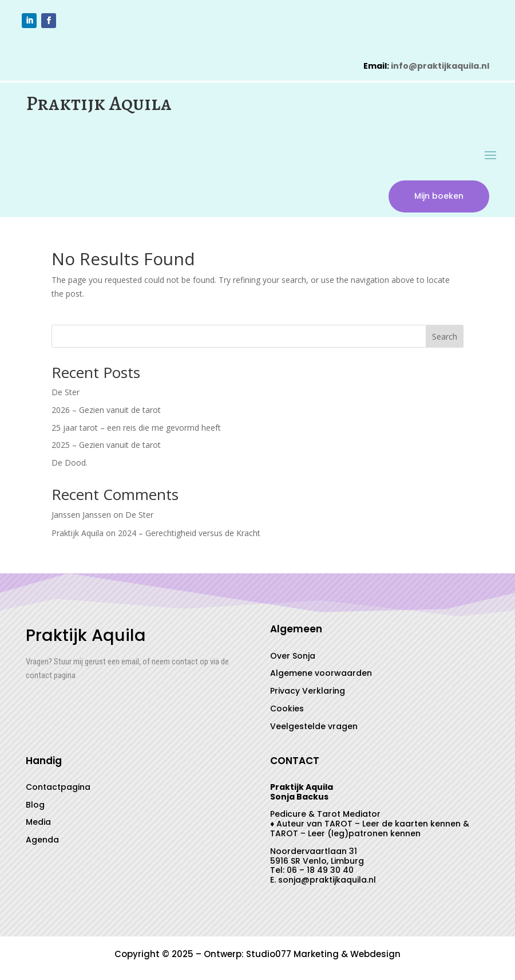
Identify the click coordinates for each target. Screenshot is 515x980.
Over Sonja (293, 658)
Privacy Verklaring (308, 693)
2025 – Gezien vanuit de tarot (106, 447)
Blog (35, 806)
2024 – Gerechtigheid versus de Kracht (189, 535)
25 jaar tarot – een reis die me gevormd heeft (136, 429)
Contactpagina (58, 789)
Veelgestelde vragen (314, 728)
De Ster (66, 394)
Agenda (42, 842)
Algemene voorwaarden (321, 675)
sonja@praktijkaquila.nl (327, 882)
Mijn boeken (436, 197)
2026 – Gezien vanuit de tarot (106, 412)
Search (445, 338)
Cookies (287, 710)
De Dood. (70, 465)
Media (38, 824)
